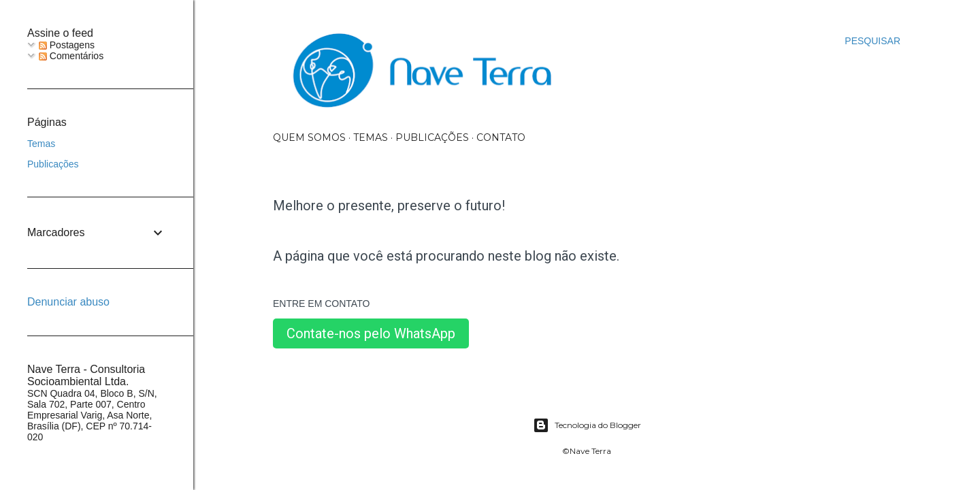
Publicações (432, 137)
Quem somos (309, 137)
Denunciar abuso (68, 302)
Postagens (67, 45)
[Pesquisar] (872, 41)
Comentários (71, 56)
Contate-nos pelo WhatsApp (371, 333)
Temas (371, 137)
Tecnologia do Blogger (587, 425)
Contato (501, 137)
